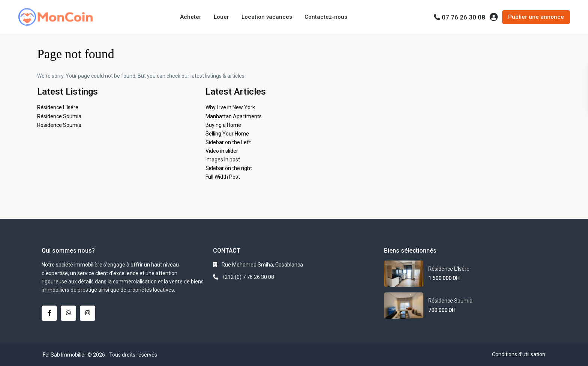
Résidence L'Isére (58, 107)
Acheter (191, 17)
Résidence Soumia (59, 116)
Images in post (223, 160)
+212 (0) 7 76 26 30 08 (248, 277)
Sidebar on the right (229, 168)
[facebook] (49, 313)
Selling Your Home (227, 134)
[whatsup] (68, 313)
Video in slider (222, 151)
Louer (221, 17)
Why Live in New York (230, 107)
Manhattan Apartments (234, 116)
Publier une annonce (536, 17)
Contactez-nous (326, 17)
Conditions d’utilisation (519, 354)
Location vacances (267, 17)
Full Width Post (223, 177)
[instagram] (88, 313)
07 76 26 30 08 (463, 17)
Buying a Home (223, 125)
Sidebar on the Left (228, 142)
